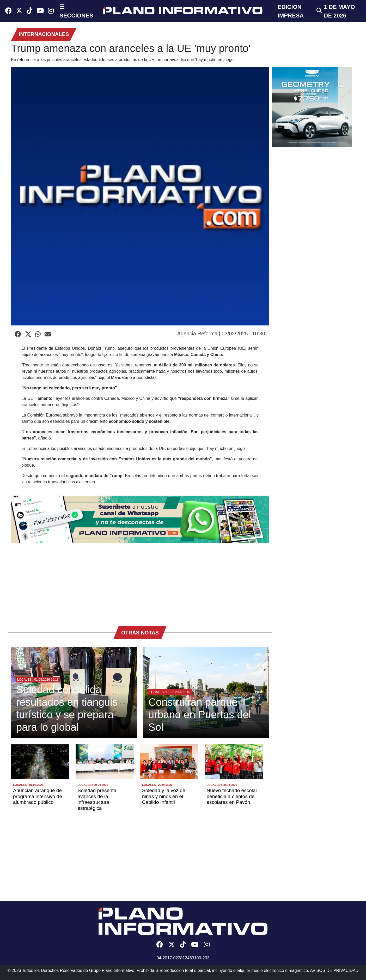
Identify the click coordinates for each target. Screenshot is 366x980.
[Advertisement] (140, 582)
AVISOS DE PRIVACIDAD (334, 970)
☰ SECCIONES (76, 11)
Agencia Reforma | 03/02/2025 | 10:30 (221, 334)
